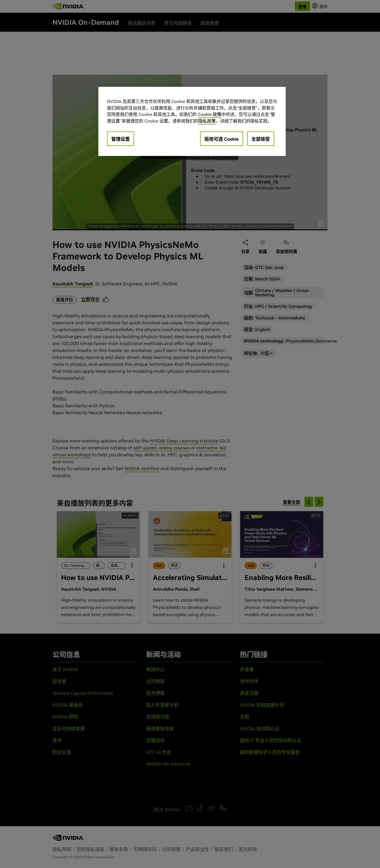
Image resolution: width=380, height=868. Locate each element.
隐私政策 (207, 121)
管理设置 (121, 139)
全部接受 (261, 139)
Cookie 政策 (210, 114)
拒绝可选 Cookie (222, 139)
